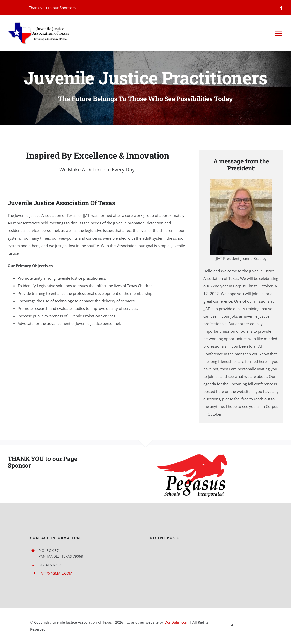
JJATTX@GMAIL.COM (56, 573)
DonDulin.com (177, 622)
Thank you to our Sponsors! (53, 8)
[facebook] (281, 8)
